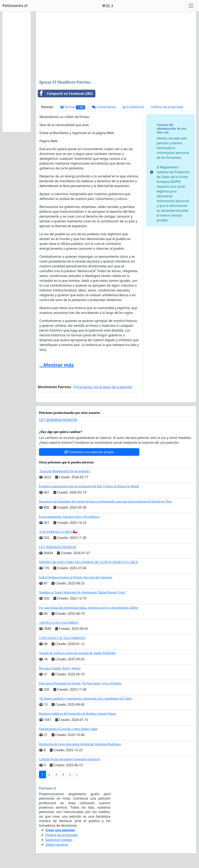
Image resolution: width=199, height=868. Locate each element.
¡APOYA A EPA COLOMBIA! (59, 623)
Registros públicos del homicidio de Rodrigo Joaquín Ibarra (77, 714)
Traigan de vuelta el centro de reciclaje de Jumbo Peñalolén (77, 653)
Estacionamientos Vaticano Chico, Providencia (69, 517)
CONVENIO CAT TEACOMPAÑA (62, 638)
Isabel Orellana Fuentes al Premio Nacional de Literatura (76, 577)
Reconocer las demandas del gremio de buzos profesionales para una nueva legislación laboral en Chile (105, 501)
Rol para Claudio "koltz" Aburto (60, 668)
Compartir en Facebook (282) (65, 94)
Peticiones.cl (15, 6)
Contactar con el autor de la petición (103, 387)
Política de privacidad (167, 107)
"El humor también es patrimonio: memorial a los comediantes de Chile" (86, 699)
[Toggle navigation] (191, 6)
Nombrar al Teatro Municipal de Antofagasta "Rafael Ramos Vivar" (82, 592)
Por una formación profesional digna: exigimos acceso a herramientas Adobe (88, 608)
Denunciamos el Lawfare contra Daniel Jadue (68, 729)
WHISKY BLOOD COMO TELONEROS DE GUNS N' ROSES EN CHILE (88, 562)
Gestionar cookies (59, 840)
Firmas (73, 107)
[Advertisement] (116, 46)
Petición (47, 107)
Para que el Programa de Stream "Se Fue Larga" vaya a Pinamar (80, 683)
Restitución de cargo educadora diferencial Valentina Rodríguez (80, 744)
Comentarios (104, 107)
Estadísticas (133, 107)
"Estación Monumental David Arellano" (65, 471)
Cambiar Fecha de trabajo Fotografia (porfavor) (70, 759)
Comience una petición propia (89, 452)
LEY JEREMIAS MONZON (58, 420)
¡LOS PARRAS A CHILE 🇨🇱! (59, 532)
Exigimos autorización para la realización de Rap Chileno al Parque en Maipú (89, 486)
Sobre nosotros (57, 845)
